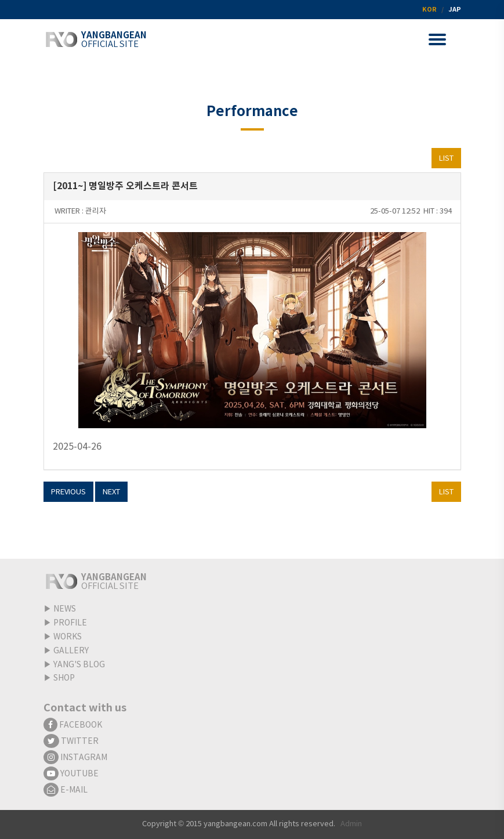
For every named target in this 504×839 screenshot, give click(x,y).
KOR (429, 10)
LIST (446, 159)
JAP (455, 10)
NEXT (111, 492)
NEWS (65, 609)
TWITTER (71, 742)
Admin (351, 824)
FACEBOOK (73, 725)
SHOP (64, 678)
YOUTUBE (71, 774)
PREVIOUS (68, 492)
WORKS (68, 637)
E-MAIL (66, 790)
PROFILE (70, 623)
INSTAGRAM (75, 758)
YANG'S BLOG (79, 665)
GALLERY (71, 651)
